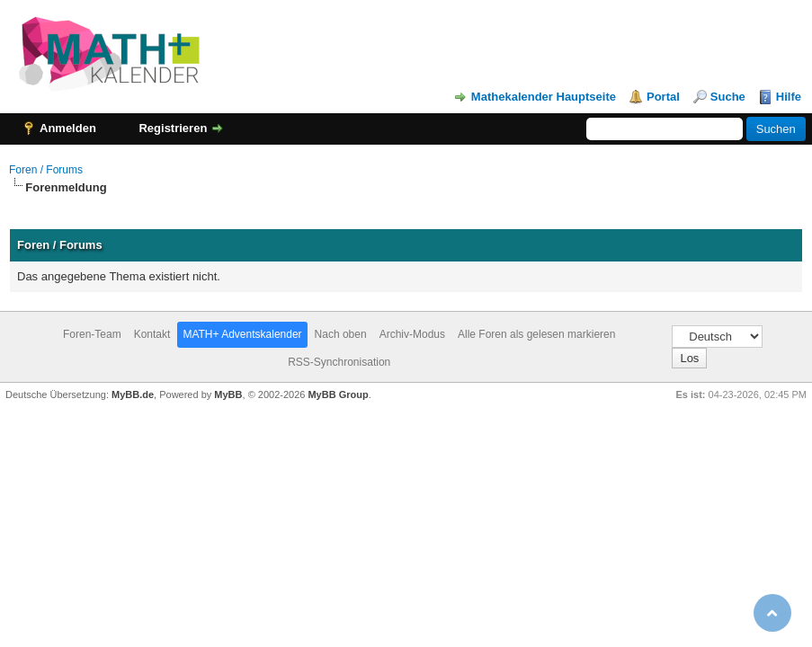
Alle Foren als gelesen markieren (536, 334)
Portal (663, 97)
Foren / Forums (46, 170)
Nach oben (341, 334)
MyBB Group (338, 394)
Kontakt (152, 334)
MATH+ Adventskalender (242, 334)
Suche (728, 97)
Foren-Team (92, 334)
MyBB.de (133, 394)
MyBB (228, 394)
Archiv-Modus (412, 334)
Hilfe (789, 97)
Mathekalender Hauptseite (544, 97)
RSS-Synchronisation (339, 362)
